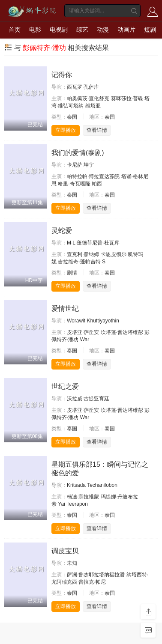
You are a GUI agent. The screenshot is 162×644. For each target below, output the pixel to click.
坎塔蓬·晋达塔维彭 (122, 332)
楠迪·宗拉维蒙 (83, 497)
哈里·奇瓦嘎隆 (74, 184)
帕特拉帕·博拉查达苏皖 (93, 176)
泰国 (72, 117)
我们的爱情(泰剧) (78, 153)
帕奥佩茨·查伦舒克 (88, 98)
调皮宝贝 (65, 551)
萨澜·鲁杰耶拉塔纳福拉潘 (96, 575)
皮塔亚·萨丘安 (83, 332)
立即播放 (66, 130)
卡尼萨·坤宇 (80, 165)
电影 (35, 30)
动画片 (126, 30)
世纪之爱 (65, 386)
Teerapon (77, 504)
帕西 (97, 184)
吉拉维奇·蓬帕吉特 (79, 262)
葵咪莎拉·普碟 (127, 98)
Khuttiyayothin (103, 321)
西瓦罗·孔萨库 (83, 87)
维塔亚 (93, 106)
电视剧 (59, 30)
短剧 (150, 30)
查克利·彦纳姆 (83, 254)
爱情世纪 (65, 309)
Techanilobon (102, 485)
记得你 (62, 75)
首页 (15, 30)
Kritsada (76, 485)
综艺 (82, 30)
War (85, 340)
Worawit (76, 321)
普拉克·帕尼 (92, 582)
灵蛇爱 (62, 231)
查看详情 (97, 130)
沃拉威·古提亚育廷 (88, 399)
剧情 (72, 273)
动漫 (103, 30)
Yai (61, 504)
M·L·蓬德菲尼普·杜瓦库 (93, 243)
